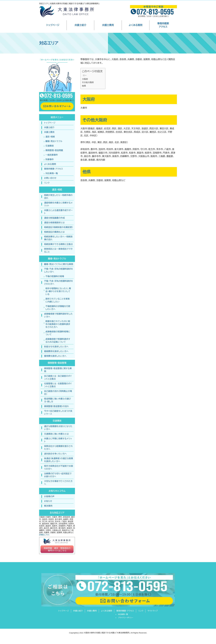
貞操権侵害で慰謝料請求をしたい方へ (58, 315)
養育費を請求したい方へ (55, 356)
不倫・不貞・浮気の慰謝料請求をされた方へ (59, 282)
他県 (84, 86)
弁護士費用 (108, 25)
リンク (47, 183)
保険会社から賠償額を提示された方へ (58, 448)
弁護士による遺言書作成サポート (58, 212)
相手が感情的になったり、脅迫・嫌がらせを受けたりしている (58, 291)
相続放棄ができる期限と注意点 (58, 244)
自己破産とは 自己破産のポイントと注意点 (58, 377)
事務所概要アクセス (163, 25)
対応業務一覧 (52, 173)
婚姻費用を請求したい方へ (56, 351)
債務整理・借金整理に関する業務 (58, 370)
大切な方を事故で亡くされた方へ (58, 483)
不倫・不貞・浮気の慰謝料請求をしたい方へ (59, 270)
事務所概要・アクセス (54, 169)
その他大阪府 (88, 82)
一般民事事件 (52, 155)
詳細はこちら (44, 535)
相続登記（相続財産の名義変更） (59, 227)
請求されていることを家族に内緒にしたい (58, 300)
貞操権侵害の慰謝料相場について (58, 333)
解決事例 (48, 506)
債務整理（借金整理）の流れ (56, 406)
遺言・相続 (50, 137)
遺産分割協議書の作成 (54, 218)
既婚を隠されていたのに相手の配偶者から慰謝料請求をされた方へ (58, 324)
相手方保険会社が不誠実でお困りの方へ (58, 467)
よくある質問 (135, 25)
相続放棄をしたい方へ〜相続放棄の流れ (58, 238)
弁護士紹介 (80, 25)
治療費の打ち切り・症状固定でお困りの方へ (58, 475)
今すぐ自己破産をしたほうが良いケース (58, 412)
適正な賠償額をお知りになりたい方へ (58, 428)
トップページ (53, 25)
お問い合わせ (50, 178)
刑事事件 (50, 159)
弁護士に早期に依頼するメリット (58, 440)
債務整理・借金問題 (54, 150)
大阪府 (85, 79)
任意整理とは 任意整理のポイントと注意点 (58, 385)
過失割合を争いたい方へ (55, 454)
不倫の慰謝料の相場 (55, 276)
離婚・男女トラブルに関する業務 (59, 264)
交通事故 (50, 146)
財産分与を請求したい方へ (56, 347)
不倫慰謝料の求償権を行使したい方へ (58, 308)
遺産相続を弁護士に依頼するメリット (58, 204)
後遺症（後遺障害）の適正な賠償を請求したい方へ (59, 460)
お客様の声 (49, 496)
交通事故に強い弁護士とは (56, 434)
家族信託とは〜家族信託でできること (58, 250)
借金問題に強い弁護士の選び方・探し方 (58, 400)
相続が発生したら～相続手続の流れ (58, 197)
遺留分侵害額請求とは (54, 223)
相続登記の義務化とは (54, 232)
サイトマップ (153, 611)
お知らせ (48, 501)
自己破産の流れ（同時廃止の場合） (58, 393)
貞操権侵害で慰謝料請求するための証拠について (58, 340)
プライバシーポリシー (126, 618)
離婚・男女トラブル (54, 141)
